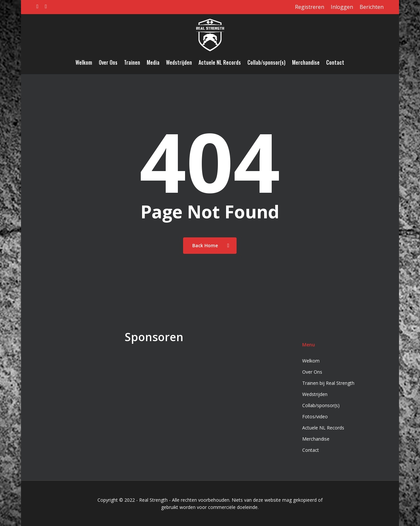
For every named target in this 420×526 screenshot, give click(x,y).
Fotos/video (315, 416)
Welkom (311, 361)
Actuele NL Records (323, 428)
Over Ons (312, 372)
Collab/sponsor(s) (321, 405)
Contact (311, 450)
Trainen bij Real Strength (328, 383)
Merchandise (316, 439)
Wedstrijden (315, 394)
